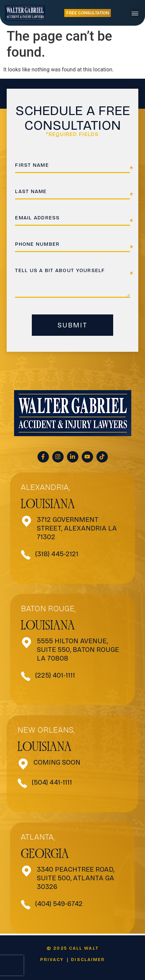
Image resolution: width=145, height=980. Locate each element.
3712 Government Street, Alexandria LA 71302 (77, 528)
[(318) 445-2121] (26, 555)
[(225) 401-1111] (26, 676)
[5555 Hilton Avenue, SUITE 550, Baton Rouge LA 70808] (27, 643)
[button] (135, 13)
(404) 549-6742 (59, 904)
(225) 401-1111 (55, 675)
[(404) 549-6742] (26, 905)
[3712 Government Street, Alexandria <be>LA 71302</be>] (27, 521)
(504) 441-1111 (52, 782)
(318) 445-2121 (57, 554)
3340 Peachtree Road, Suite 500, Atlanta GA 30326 (76, 878)
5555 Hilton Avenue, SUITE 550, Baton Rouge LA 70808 (78, 650)
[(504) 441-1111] (22, 783)
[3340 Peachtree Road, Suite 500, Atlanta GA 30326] (27, 871)
